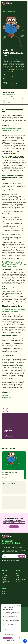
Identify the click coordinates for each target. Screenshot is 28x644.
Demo (3, 591)
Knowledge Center (11, 12)
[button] (11, 641)
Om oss (18, 573)
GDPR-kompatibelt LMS (6, 582)
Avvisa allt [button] (16, 638)
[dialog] (11, 623)
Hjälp (3, 595)
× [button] (19, 605)
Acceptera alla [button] (7, 638)
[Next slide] (8, 410)
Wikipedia (6, 395)
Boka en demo (14, 527)
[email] (14, 556)
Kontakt (4, 593)
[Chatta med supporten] (25, 641)
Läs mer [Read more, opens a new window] (8, 622)
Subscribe (22, 556)
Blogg (17, 577)
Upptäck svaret (9, 435)
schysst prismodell (16, 367)
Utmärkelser (5, 579)
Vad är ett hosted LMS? (8, 97)
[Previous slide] (4, 410)
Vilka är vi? (18, 575)
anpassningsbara (12, 293)
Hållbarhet (18, 582)
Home (4, 12)
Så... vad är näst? (6, 103)
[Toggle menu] (25, 3)
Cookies (19, 601)
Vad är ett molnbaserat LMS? (9, 95)
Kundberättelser (6, 577)
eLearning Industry (8, 398)
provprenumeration (7, 196)
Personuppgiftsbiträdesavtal (8, 601)
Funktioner (4, 575)
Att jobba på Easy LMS (21, 579)
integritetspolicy (17, 331)
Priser (3, 573)
